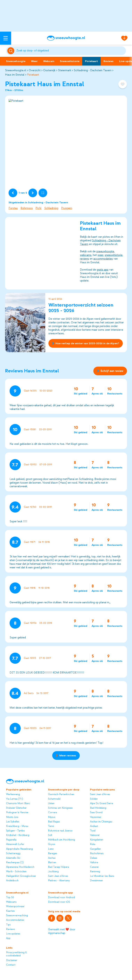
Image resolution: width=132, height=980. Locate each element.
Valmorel (95, 835)
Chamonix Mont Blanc (18, 803)
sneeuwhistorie (114, 255)
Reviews (108, 61)
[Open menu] (6, 38)
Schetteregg (13, 853)
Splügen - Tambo (15, 831)
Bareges (53, 853)
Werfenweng (13, 794)
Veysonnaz (96, 817)
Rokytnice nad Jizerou (60, 831)
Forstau (13, 208)
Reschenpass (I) (15, 862)
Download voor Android (61, 897)
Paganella (11, 840)
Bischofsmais (97, 853)
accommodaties (103, 259)
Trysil (93, 831)
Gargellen (95, 849)
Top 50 (10, 897)
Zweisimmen (96, 881)
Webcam (49, 61)
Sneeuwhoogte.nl (16, 70)
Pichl (38, 208)
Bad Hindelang (98, 808)
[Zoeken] (71, 51)
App (8, 938)
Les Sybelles (13, 822)
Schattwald (54, 799)
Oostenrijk (49, 70)
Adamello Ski (13, 858)
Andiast (94, 826)
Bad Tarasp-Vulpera (59, 867)
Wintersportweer (15, 906)
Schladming (51, 208)
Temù (51, 826)
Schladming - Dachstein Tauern (93, 70)
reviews (84, 259)
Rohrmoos (27, 208)
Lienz (51, 849)
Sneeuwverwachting (17, 915)
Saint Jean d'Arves (58, 876)
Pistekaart (91, 61)
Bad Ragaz (54, 822)
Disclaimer (12, 960)
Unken (51, 803)
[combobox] (71, 51)
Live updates (13, 934)
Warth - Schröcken (16, 871)
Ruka (93, 844)
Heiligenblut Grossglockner (21, 876)
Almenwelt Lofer (15, 844)
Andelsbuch (12, 881)
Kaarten (10, 911)
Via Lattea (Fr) (14, 799)
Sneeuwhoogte (16, 61)
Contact (11, 965)
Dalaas (94, 858)
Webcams (11, 902)
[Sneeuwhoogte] (66, 38)
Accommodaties (15, 920)
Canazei (94, 867)
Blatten (52, 862)
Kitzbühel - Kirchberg (18, 835)
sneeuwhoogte (105, 251)
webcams (86, 255)
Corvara (53, 812)
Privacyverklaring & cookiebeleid (16, 954)
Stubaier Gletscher (16, 808)
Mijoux (52, 817)
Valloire (94, 862)
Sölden (94, 799)
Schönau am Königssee (60, 808)
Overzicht (35, 70)
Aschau (52, 858)
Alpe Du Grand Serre (102, 803)
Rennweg (95, 871)
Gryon (52, 844)
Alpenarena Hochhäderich (20, 867)
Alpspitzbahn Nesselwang (19, 849)
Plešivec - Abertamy (59, 881)
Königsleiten (97, 840)
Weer (34, 61)
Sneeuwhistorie (70, 61)
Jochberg (53, 871)
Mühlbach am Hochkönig (62, 840)
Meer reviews (66, 756)
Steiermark (65, 70)
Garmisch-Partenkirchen (61, 794)
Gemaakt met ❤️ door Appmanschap (62, 931)
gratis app (103, 270)
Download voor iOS (59, 902)
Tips (8, 925)
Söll (50, 835)
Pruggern (67, 208)
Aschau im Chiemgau (101, 822)
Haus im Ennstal (15, 75)
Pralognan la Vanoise (17, 812)
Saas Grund (96, 812)
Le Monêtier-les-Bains (102, 876)
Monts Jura (12, 817)
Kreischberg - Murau (17, 826)
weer (100, 255)
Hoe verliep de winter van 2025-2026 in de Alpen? (86, 343)
